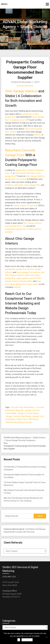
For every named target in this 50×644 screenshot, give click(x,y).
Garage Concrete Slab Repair (18, 416)
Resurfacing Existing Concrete (19, 422)
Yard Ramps (40, 529)
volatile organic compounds (25, 205)
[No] (47, 637)
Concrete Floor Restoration (22, 407)
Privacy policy (27, 640)
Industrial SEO (10, 532)
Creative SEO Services (25, 532)
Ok (19, 640)
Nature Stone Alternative (27, 419)
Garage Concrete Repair (28, 413)
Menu (4, 4)
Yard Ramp (30, 529)
